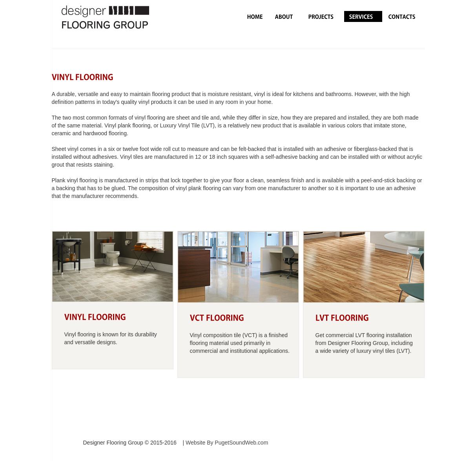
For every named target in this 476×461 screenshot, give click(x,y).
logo (120, 24)
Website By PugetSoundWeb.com (227, 443)
